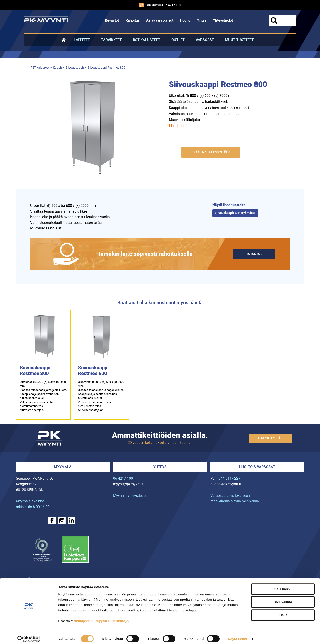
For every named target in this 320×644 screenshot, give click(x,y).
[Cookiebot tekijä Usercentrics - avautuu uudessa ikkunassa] (29, 635)
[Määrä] (174, 152)
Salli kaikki (283, 585)
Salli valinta (283, 598)
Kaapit (57, 68)
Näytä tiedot (238, 635)
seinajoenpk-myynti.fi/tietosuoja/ (102, 617)
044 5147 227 (229, 478)
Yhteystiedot (223, 20)
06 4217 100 (123, 478)
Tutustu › (254, 254)
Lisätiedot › (178, 126)
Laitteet (82, 40)
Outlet (178, 40)
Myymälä (63, 467)
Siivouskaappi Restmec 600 (93, 371)
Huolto (185, 20)
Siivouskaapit (75, 68)
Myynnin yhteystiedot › (131, 496)
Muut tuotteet (239, 40)
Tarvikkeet (111, 40)
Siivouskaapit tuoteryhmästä (235, 213)
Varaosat (205, 40)
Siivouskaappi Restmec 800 (106, 68)
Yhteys (160, 467)
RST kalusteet (40, 68)
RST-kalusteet (147, 40)
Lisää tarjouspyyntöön (211, 152)
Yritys (202, 20)
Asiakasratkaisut (160, 20)
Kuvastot (112, 20)
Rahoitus (133, 20)
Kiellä (283, 611)
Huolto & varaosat (257, 467)
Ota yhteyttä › (270, 438)
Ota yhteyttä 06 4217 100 (160, 5)
